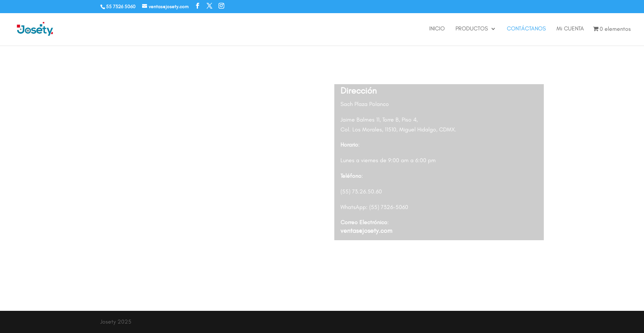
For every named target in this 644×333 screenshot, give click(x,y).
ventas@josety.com (366, 231)
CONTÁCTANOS (526, 29)
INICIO (437, 29)
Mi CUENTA (570, 29)
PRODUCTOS (472, 29)
